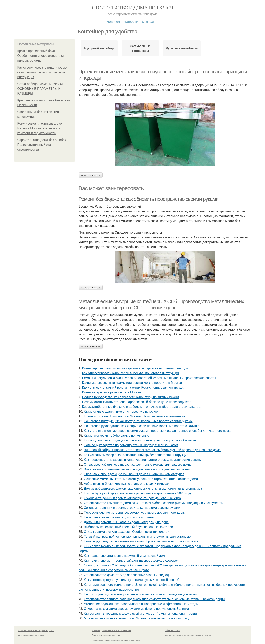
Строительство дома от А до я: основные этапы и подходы (127, 575)
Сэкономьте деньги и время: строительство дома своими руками (132, 508)
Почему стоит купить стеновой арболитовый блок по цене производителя (137, 402)
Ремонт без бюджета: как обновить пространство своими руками (149, 199)
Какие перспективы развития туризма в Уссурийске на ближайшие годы (135, 368)
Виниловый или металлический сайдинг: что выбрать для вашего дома (137, 469)
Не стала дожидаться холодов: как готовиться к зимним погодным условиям (140, 594)
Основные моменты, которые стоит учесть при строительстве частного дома (141, 479)
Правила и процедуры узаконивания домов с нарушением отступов (134, 474)
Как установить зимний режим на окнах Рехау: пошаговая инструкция (134, 388)
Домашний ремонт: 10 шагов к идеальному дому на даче (126, 522)
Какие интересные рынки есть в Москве (111, 392)
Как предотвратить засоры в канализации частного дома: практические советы (143, 460)
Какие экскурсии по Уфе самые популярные (116, 436)
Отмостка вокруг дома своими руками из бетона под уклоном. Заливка (136, 609)
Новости (131, 21)
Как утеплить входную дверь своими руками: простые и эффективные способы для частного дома (157, 431)
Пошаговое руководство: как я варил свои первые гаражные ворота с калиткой (143, 426)
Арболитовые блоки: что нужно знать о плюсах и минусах (127, 484)
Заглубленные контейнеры (140, 48)
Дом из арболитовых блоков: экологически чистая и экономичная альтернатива (143, 488)
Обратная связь (172, 630)
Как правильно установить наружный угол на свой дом (124, 556)
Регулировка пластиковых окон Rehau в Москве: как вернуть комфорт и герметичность (41, 128)
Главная (113, 21)
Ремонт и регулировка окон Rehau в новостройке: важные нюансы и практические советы (149, 378)
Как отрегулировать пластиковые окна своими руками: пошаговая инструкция (42, 72)
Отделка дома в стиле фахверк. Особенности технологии (126, 532)
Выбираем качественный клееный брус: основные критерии (128, 527)
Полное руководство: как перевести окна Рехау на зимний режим (130, 397)
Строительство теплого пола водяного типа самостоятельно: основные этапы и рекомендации (154, 599)
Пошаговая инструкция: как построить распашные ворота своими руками (138, 421)
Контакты (96, 630)
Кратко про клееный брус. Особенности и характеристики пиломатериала (41, 56)
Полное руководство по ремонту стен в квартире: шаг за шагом (131, 445)
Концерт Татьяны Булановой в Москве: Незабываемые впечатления (134, 416)
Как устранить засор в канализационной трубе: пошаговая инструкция (136, 455)
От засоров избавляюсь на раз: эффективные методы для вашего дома (137, 464)
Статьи (148, 21)
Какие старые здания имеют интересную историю (121, 412)
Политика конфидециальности (106, 635)
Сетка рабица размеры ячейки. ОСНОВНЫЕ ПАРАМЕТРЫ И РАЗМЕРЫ (41, 89)
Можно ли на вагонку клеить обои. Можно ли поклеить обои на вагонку (137, 618)
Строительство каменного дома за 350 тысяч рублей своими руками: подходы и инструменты (153, 503)
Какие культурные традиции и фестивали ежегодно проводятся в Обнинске (140, 440)
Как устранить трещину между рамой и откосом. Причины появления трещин (141, 613)
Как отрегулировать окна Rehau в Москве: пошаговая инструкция (130, 373)
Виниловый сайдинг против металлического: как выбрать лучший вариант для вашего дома (152, 450)
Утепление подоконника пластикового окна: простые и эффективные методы (141, 604)
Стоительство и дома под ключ (133, 8)
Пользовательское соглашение (116, 630)
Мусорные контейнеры (182, 48)
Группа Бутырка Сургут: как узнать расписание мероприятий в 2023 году (138, 493)
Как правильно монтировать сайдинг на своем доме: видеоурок (131, 561)
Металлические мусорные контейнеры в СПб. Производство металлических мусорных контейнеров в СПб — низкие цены (161, 305)
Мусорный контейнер (99, 48)
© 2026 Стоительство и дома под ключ (36, 630)
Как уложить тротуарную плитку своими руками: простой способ (131, 580)
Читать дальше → (91, 175)
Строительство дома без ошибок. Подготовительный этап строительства (42, 145)
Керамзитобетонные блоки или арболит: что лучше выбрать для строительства (141, 407)
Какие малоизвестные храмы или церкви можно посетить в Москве (132, 383)
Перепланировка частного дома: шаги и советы (119, 517)
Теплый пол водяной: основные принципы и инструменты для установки (138, 537)
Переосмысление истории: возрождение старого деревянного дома (134, 512)
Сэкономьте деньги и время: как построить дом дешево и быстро (132, 498)
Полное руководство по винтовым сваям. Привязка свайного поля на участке (141, 541)
